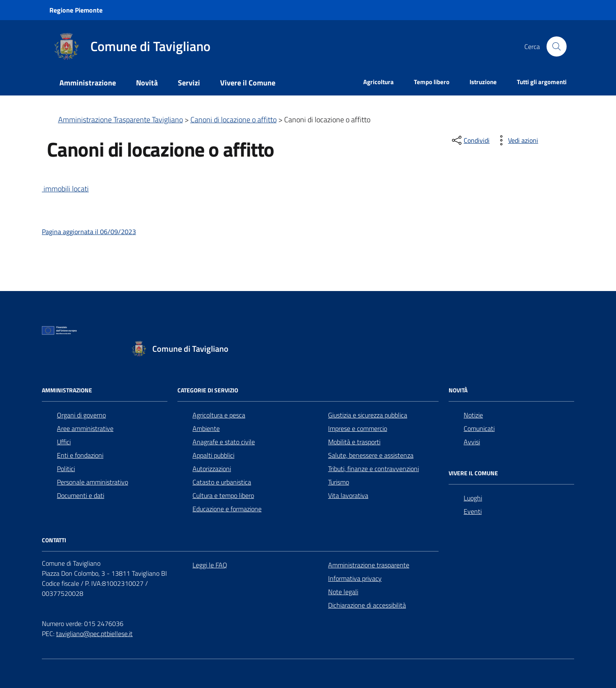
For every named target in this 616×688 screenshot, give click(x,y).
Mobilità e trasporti (354, 442)
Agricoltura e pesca (219, 415)
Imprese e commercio (358, 428)
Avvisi (472, 442)
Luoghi (473, 498)
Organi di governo (81, 415)
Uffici (64, 442)
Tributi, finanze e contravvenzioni (373, 469)
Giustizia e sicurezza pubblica (368, 415)
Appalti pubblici (213, 455)
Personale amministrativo (92, 482)
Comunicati (479, 428)
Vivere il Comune (248, 83)
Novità (147, 83)
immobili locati (65, 189)
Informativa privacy (355, 578)
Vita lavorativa (348, 495)
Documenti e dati (81, 495)
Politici (66, 469)
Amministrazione (88, 83)
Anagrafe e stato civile (224, 442)
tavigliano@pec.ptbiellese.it (94, 634)
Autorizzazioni (212, 469)
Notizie (473, 415)
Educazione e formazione (227, 509)
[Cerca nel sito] (557, 46)
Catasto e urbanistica (222, 482)
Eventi (473, 511)
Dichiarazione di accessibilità (367, 605)
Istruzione (483, 82)
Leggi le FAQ (210, 565)
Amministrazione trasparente (369, 565)
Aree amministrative (85, 428)
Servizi (189, 83)
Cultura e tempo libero (223, 495)
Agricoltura (379, 82)
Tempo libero (432, 82)
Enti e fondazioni (80, 455)
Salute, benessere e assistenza (371, 455)
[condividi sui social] (470, 140)
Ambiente (206, 428)
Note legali (343, 592)
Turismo (339, 482)
